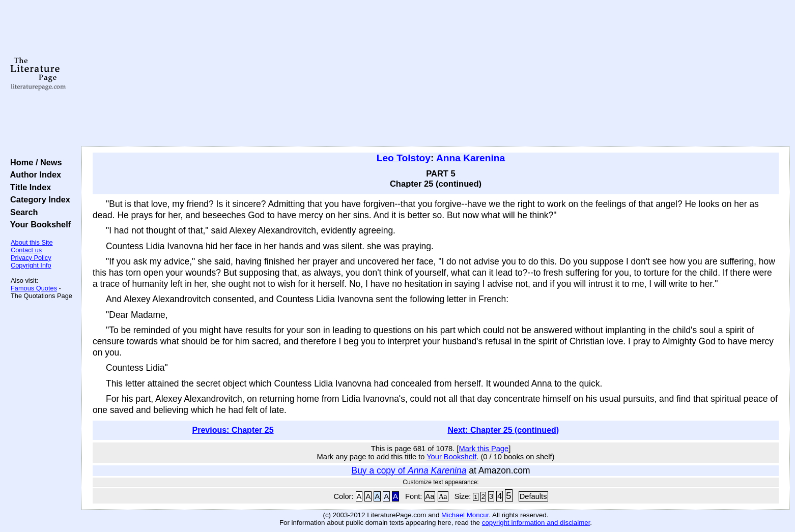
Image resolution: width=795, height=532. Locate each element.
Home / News (34, 162)
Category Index (38, 199)
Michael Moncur (465, 515)
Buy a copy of (409, 470)
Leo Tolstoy (404, 158)
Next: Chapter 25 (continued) (503, 430)
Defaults (533, 496)
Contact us (26, 250)
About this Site (32, 242)
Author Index (33, 174)
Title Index (28, 187)
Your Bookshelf (38, 224)
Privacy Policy (31, 258)
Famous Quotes (34, 288)
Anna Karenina (471, 158)
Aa (430, 496)
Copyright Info (31, 265)
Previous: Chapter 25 (233, 430)
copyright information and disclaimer (536, 523)
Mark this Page (484, 449)
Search (22, 212)
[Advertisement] (436, 74)
